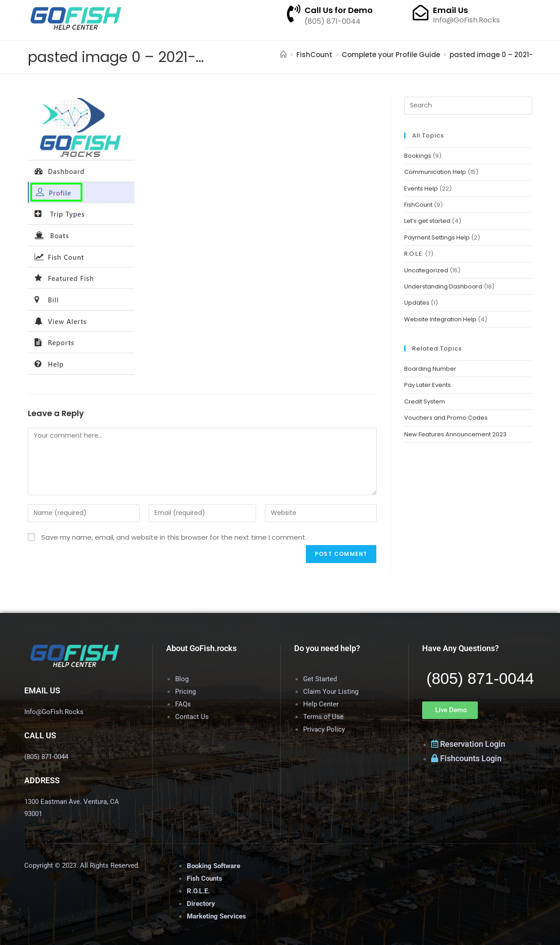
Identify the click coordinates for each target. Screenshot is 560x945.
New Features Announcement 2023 (455, 434)
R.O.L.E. (414, 254)
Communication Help (435, 172)
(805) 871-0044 (480, 678)
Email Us (450, 10)
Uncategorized (426, 270)
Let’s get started (427, 221)
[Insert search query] (468, 106)
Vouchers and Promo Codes (446, 418)
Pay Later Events (428, 385)
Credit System (425, 402)
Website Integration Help (440, 319)
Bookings (418, 156)
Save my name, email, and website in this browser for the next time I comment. (174, 537)
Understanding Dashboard (443, 286)
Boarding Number (430, 369)
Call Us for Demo (339, 10)
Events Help (421, 189)
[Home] (284, 55)
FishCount (418, 205)
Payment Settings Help (437, 237)
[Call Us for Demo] (294, 13)
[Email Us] (421, 12)
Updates (417, 303)
